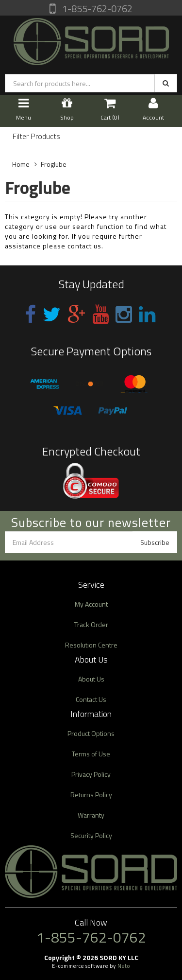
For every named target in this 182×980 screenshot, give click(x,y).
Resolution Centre (91, 645)
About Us (91, 679)
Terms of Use (91, 754)
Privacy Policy (91, 774)
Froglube (54, 164)
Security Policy (91, 835)
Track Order (91, 624)
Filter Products (36, 137)
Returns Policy (91, 795)
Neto (124, 966)
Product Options (91, 733)
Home (21, 164)
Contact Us (91, 699)
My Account (91, 604)
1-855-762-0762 (96, 9)
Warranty (91, 815)
